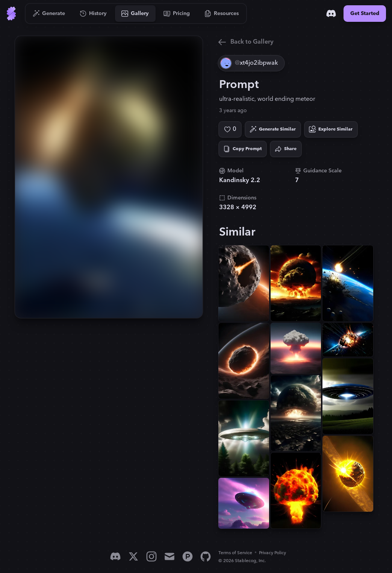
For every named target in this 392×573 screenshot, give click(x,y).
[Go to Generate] (49, 14)
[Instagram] (151, 556)
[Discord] (331, 14)
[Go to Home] (11, 14)
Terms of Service (235, 553)
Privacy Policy (272, 553)
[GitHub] (206, 556)
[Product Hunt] (188, 556)
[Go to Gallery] (135, 14)
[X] (133, 556)
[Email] (170, 556)
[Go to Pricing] (177, 14)
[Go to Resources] (222, 14)
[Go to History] (93, 14)
